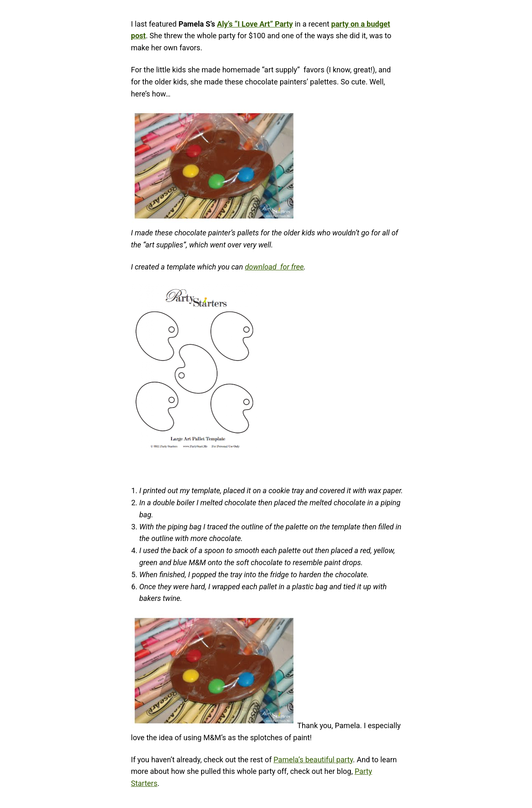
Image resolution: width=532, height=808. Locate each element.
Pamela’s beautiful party (313, 760)
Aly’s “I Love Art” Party (255, 24)
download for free (274, 267)
